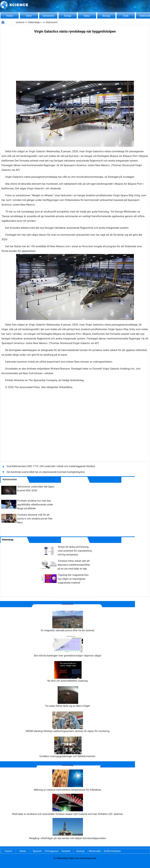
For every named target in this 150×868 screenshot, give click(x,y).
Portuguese (52, 851)
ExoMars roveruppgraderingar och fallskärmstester (68, 747)
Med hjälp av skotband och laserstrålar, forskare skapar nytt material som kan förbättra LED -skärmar (67, 805)
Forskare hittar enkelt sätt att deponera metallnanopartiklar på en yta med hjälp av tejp (74, 565)
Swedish (66, 851)
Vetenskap (34, 22)
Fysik (126, 16)
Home (10, 16)
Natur (87, 16)
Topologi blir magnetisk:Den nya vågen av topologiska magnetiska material (73, 579)
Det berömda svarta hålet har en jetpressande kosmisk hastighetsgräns (46, 472)
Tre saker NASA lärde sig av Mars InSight (67, 697)
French (8, 851)
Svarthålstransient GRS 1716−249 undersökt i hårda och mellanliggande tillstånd (51, 466)
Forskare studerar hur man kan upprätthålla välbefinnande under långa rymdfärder (35, 505)
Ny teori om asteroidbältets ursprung (68, 672)
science (20, 22)
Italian (23, 851)
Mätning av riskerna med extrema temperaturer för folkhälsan (67, 780)
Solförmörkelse (112, 851)
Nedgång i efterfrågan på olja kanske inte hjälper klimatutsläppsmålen (67, 829)
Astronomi (48, 16)
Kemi (29, 16)
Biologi (106, 16)
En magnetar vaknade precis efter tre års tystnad (67, 621)
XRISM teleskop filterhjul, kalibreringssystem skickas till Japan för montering (68, 722)
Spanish (37, 851)
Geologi (80, 851)
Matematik (95, 851)
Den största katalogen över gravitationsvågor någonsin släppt (67, 646)
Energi (68, 16)
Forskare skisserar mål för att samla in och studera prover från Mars (35, 519)
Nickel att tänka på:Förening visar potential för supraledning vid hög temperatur (75, 551)
